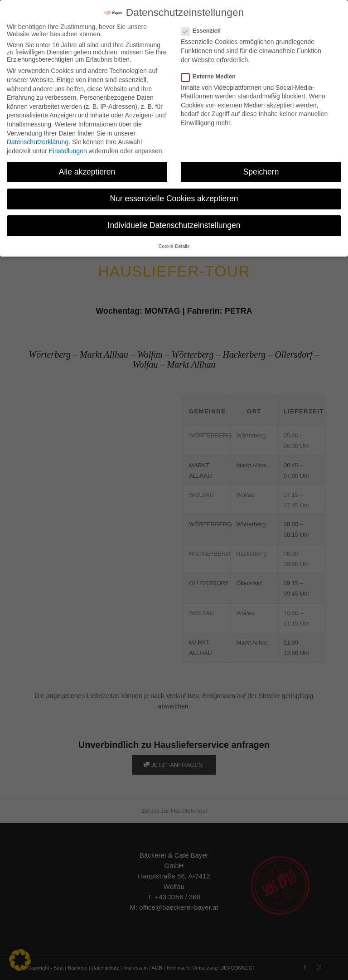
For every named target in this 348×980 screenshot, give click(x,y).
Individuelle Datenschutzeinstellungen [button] (174, 225)
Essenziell (205, 31)
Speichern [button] (261, 172)
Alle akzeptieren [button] (87, 172)
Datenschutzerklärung (38, 142)
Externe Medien (212, 76)
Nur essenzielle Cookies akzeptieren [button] (174, 199)
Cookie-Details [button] (174, 246)
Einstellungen (68, 151)
